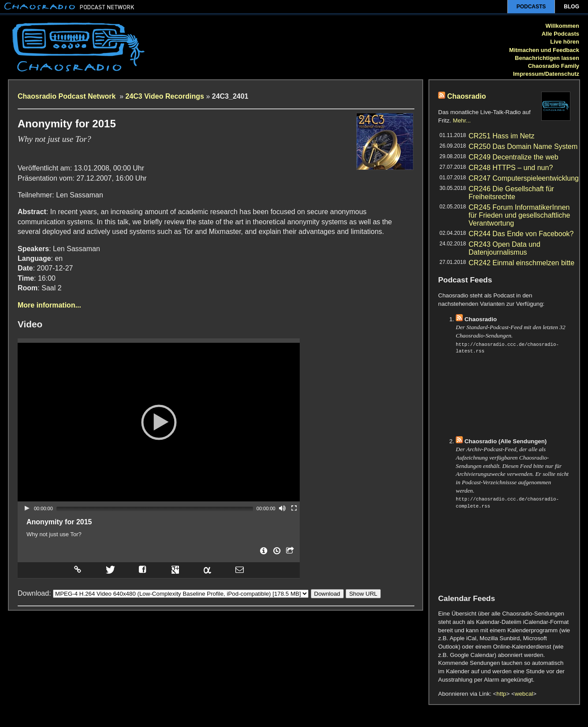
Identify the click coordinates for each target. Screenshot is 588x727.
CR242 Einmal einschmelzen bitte (521, 263)
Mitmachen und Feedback (544, 50)
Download (327, 592)
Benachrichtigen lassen (547, 58)
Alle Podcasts (560, 34)
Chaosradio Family (554, 66)
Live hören (565, 42)
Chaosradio (466, 96)
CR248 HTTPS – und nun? (511, 168)
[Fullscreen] (294, 508)
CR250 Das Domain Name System (523, 147)
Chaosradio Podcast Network (68, 96)
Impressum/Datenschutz (546, 74)
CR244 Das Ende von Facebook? (521, 234)
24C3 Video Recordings (165, 96)
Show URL (363, 592)
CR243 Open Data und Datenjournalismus (504, 248)
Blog (571, 7)
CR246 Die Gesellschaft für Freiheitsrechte (511, 193)
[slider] (155, 509)
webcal (524, 694)
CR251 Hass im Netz (501, 136)
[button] (159, 422)
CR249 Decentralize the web (514, 157)
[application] (159, 422)
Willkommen (562, 26)
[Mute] (283, 508)
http (501, 694)
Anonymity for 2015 (59, 522)
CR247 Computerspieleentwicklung (524, 178)
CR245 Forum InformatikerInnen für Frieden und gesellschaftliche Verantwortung (519, 215)
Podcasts (531, 7)
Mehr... (462, 121)
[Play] (27, 508)
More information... (49, 305)
